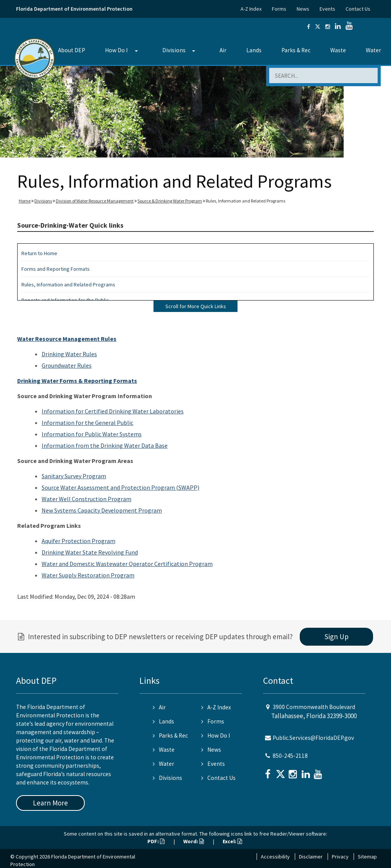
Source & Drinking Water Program (170, 201)
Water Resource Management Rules (67, 339)
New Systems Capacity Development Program (102, 510)
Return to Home (39, 253)
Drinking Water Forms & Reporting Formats (77, 381)
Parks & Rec (296, 50)
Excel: (232, 841)
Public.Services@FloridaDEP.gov (313, 738)
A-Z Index (251, 9)
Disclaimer (311, 857)
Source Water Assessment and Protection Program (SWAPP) (120, 487)
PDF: (156, 841)
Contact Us (358, 9)
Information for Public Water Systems (92, 434)
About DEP (72, 50)
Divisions (174, 50)
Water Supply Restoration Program (88, 575)
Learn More (50, 803)
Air (223, 50)
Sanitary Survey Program (74, 476)
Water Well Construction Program (86, 499)
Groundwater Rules (67, 365)
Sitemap (367, 857)
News (303, 9)
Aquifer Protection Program (78, 541)
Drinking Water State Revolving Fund (90, 552)
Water (373, 50)
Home (25, 201)
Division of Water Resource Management (95, 201)
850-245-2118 (290, 756)
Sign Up (337, 637)
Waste (338, 50)
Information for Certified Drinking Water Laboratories (113, 411)
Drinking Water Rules (69, 354)
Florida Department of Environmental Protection (74, 9)
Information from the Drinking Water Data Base (105, 445)
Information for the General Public (87, 423)
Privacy (340, 857)
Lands (254, 50)
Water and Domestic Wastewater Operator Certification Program (127, 564)
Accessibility (275, 857)
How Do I (116, 50)
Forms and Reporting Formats (56, 269)
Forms (279, 9)
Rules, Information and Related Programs (68, 285)
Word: (194, 841)
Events (327, 9)
